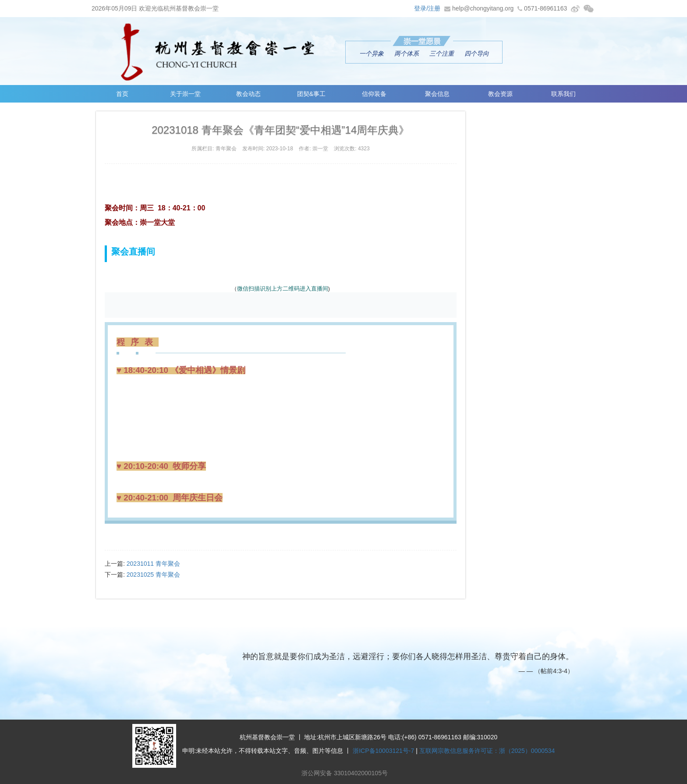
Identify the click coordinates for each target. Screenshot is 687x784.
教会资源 (500, 94)
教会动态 (248, 94)
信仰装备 (375, 94)
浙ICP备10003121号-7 (383, 751)
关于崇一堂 (185, 94)
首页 (122, 94)
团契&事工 (311, 94)
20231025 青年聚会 (153, 575)
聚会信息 (437, 94)
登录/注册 (427, 8)
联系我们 (563, 94)
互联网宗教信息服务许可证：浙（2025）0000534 (487, 751)
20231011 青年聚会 (153, 564)
